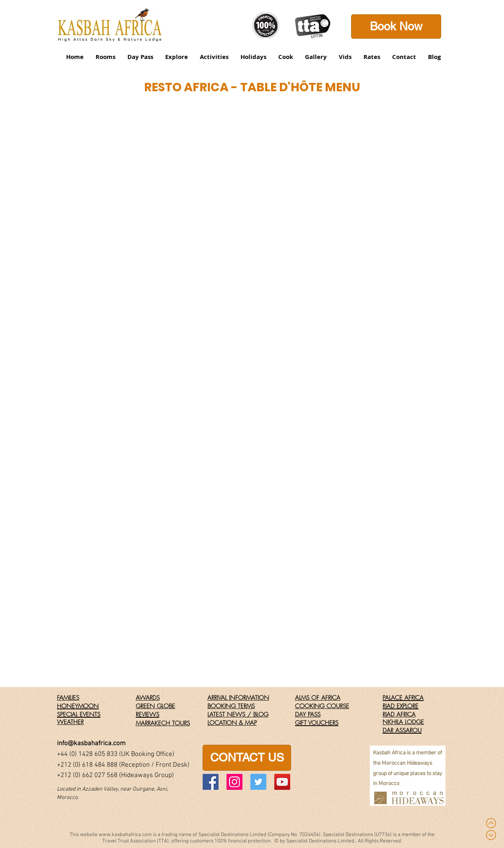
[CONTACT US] (247, 758)
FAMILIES (68, 698)
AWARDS (148, 698)
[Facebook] (211, 782)
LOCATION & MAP (232, 723)
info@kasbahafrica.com (91, 744)
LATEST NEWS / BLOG (238, 715)
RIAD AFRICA (399, 715)
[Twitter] (258, 782)
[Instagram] (234, 782)
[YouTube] (282, 782)
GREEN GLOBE (155, 706)
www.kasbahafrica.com (125, 835)
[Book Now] (396, 26)
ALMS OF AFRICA (318, 698)
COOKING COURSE (322, 706)
